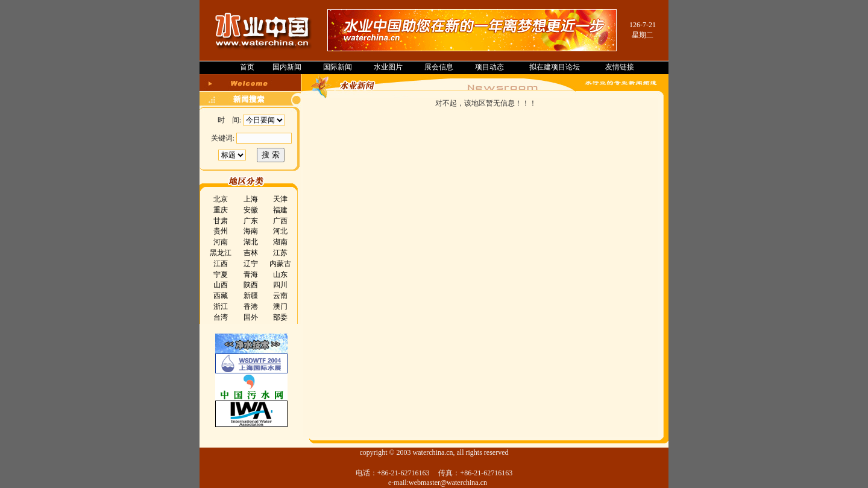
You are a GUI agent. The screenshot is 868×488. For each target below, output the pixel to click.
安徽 (251, 210)
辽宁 (251, 264)
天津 (280, 199)
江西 (221, 264)
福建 (280, 210)
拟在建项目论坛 (555, 67)
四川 (280, 285)
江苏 (280, 253)
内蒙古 (280, 264)
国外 (251, 317)
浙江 (221, 306)
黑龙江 (221, 253)
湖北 (251, 242)
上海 (251, 199)
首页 (247, 67)
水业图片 (388, 67)
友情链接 (620, 67)
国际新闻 (338, 67)
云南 (280, 296)
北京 (221, 199)
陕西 (251, 285)
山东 (280, 274)
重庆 (221, 210)
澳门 (280, 306)
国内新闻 (287, 67)
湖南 (280, 242)
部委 (280, 317)
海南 (251, 231)
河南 (221, 242)
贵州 (221, 231)
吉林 (251, 253)
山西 (221, 285)
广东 (251, 221)
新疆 (251, 296)
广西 (280, 221)
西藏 (221, 296)
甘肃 (221, 221)
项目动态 (489, 67)
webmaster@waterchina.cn (448, 483)
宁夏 (221, 274)
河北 (280, 231)
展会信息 (439, 67)
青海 (251, 274)
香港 (251, 306)
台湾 (221, 317)
